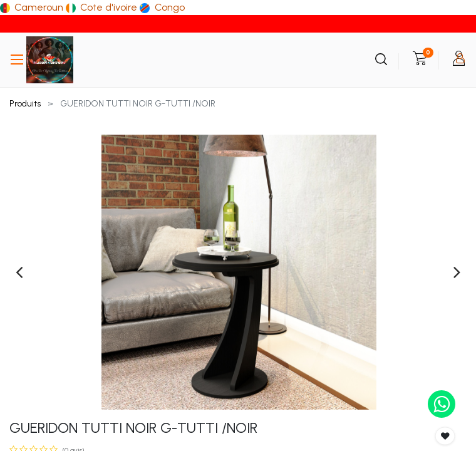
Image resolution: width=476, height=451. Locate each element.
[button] (445, 436)
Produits (25, 104)
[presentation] (19, 272)
